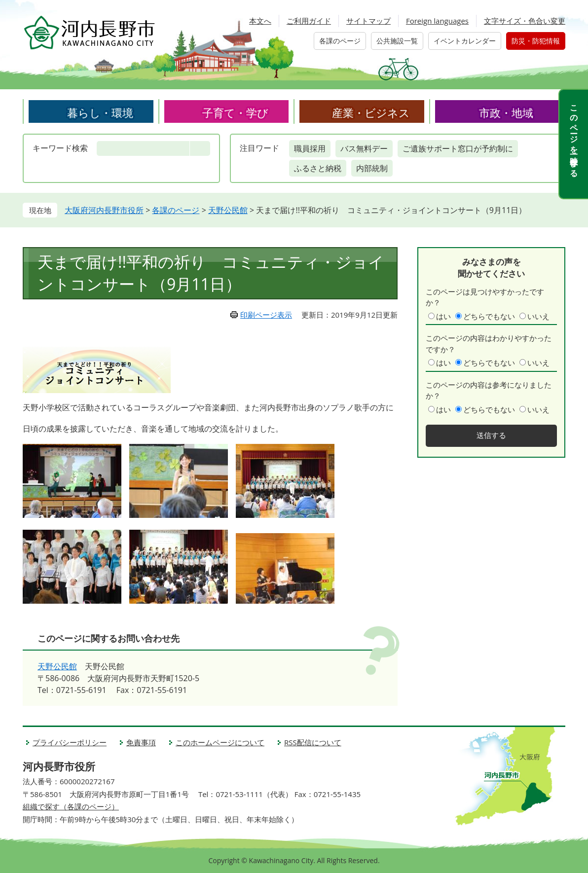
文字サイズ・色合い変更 (525, 21)
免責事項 (141, 742)
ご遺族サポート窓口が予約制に (458, 148)
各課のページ (340, 41)
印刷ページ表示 (266, 315)
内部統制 (372, 168)
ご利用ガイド (309, 21)
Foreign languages (437, 21)
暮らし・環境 (100, 112)
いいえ (538, 316)
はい (443, 316)
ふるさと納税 (318, 168)
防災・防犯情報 (536, 41)
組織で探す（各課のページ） (71, 806)
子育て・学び (235, 112)
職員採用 (310, 148)
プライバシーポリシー (70, 742)
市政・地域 (506, 112)
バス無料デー (364, 148)
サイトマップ (368, 21)
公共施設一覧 (397, 41)
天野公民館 (228, 210)
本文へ (260, 21)
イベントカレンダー (465, 41)
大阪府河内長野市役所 (104, 210)
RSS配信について (313, 742)
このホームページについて (220, 742)
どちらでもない (489, 316)
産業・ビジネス (371, 112)
